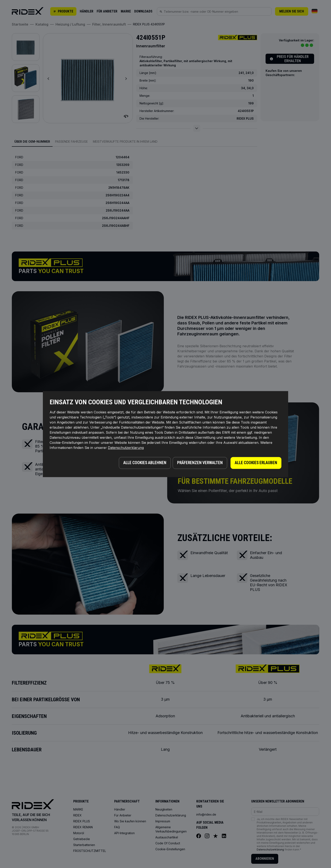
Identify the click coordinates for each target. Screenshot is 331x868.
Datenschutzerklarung (126, 448)
